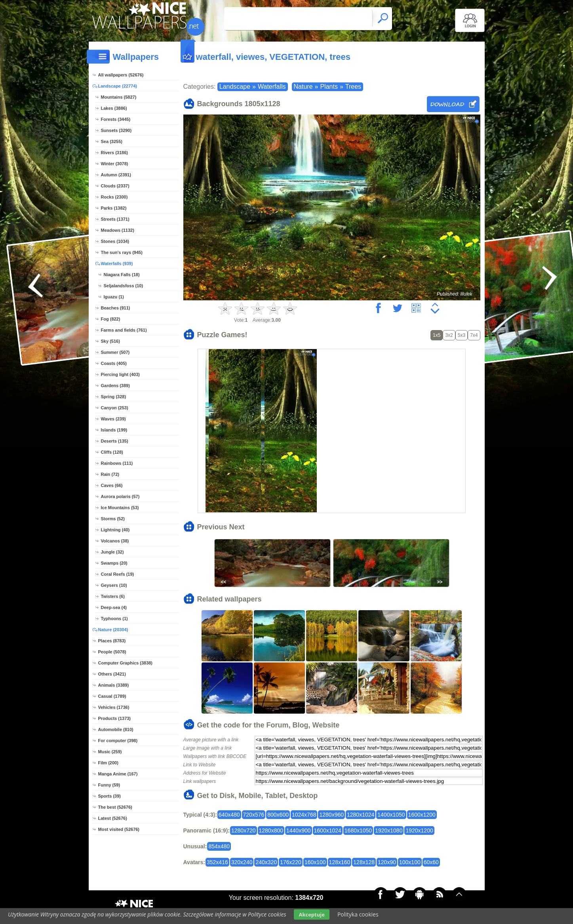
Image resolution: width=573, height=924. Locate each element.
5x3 (462, 335)
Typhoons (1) (114, 619)
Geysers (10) (114, 585)
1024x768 (304, 815)
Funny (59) (109, 785)
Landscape (235, 87)
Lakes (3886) (114, 108)
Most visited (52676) (119, 829)
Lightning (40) (115, 530)
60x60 (431, 862)
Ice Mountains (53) (120, 508)
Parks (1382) (114, 208)
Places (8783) (112, 641)
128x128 (364, 862)
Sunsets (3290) (116, 130)
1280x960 (331, 815)
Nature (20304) (113, 630)
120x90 (387, 862)
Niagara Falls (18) (122, 275)
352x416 (217, 862)
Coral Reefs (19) (118, 574)
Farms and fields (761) (124, 330)
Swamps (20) (114, 563)
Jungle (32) (112, 552)
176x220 (291, 862)
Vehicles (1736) (114, 707)
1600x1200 (422, 815)
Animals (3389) (114, 685)
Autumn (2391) (116, 175)
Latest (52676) (113, 818)
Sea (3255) (112, 141)
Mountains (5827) (119, 97)
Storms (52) (113, 519)
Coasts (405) (114, 363)
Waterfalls (272, 87)
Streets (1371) (115, 219)
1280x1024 (361, 815)
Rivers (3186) (115, 153)
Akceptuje (311, 914)
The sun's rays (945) (122, 252)
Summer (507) (115, 352)
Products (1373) (115, 718)
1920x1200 (419, 830)
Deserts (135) (115, 441)
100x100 (410, 862)
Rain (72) (110, 474)
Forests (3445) (116, 119)
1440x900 (299, 830)
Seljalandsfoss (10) (124, 286)
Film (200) (108, 763)
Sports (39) (109, 796)
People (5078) (112, 652)
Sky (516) (110, 341)
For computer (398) (118, 741)
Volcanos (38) (115, 541)
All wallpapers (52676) (121, 75)
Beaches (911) (116, 308)
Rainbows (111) (117, 463)
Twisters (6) (113, 596)
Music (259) (110, 752)
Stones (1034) (115, 241)
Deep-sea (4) (114, 607)
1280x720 (244, 830)
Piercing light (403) (120, 374)
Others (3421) (112, 674)
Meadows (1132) (118, 230)
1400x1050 (391, 815)
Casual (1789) (112, 696)
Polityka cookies (358, 914)
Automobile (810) (116, 729)
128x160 (340, 862)
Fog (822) (111, 319)
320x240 (242, 862)
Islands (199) (114, 430)
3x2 (449, 335)
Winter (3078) (115, 164)
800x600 (278, 815)
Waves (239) (113, 419)
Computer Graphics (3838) (126, 663)
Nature (303, 87)
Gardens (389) (115, 386)
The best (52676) (115, 807)
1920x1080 (389, 830)
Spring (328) (114, 397)
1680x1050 (358, 830)
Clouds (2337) (115, 186)
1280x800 (271, 830)
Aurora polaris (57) (120, 496)
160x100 (315, 862)
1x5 (437, 335)
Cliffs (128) (112, 452)
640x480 (229, 815)
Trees (353, 87)
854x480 (219, 846)
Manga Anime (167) (118, 774)
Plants (329, 87)
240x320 (266, 862)
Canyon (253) (115, 408)
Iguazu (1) (114, 297)
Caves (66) (112, 485)
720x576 (254, 815)
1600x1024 (328, 830)
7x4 (474, 335)
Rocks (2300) (114, 197)
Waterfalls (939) (117, 263)
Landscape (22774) (118, 86)
